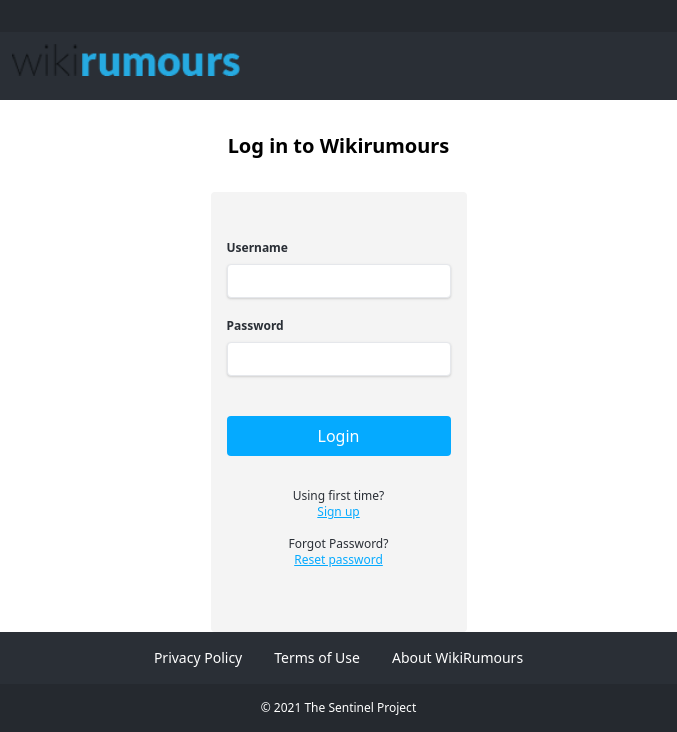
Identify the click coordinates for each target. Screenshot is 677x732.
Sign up (338, 512)
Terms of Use (317, 657)
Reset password (338, 560)
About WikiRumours (457, 657)
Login (339, 436)
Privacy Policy (198, 657)
